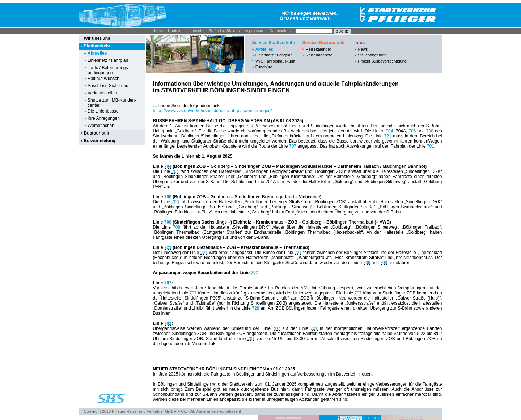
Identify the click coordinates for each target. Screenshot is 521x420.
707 (293, 146)
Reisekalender (318, 49)
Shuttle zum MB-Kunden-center (112, 103)
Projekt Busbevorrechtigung (382, 61)
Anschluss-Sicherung (108, 86)
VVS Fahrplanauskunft (275, 61)
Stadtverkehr (97, 46)
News (363, 49)
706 (412, 131)
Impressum (254, 31)
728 (256, 308)
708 (430, 131)
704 (389, 131)
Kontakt (175, 31)
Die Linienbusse (103, 111)
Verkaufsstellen (102, 93)
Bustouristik (96, 133)
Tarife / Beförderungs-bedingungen (108, 70)
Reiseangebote (319, 55)
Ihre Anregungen (104, 118)
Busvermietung (99, 141)
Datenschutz (281, 31)
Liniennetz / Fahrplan (108, 60)
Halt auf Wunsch (103, 79)
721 (388, 136)
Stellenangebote (372, 55)
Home (158, 31)
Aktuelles (97, 53)
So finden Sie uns (224, 31)
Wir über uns (97, 38)
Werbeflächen (101, 126)
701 (431, 146)
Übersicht (195, 31)
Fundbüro (264, 67)
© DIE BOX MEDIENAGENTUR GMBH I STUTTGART (403, 418)
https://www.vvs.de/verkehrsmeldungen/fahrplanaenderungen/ (213, 111)
